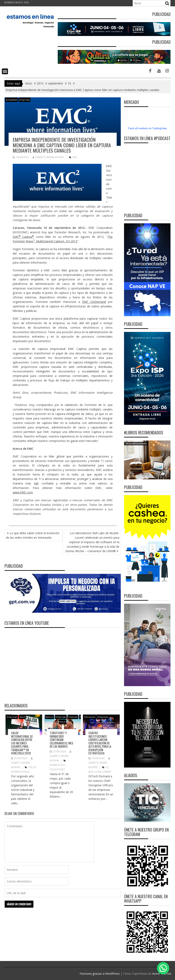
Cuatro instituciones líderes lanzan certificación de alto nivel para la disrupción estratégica (100, 743)
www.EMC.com (23, 492)
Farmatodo (57, 765)
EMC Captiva (23, 237)
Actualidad (11, 100)
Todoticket (57, 769)
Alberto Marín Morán (48, 157)
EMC (75, 157)
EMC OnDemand (94, 302)
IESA (91, 772)
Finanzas (73, 717)
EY (107, 767)
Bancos (50, 717)
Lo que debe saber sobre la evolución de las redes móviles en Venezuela (33, 535)
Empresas (25, 100)
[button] (163, 968)
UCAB (98, 772)
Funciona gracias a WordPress (100, 974)
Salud (22, 717)
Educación (90, 717)
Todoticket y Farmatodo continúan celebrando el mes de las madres (62, 739)
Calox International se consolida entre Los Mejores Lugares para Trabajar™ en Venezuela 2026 (22, 743)
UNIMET (107, 772)
